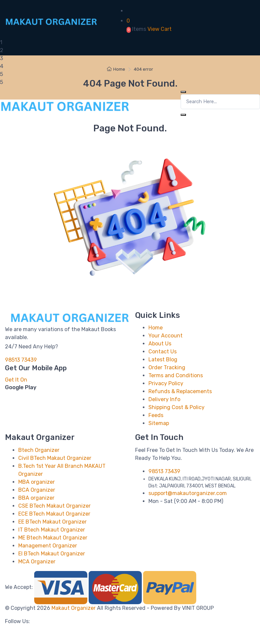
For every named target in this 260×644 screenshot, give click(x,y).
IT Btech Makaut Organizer (52, 530)
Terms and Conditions (176, 375)
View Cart (160, 29)
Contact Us (163, 352)
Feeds (156, 415)
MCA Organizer (37, 562)
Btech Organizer (39, 450)
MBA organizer (37, 482)
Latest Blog (163, 359)
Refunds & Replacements (180, 391)
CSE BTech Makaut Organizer (54, 506)
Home (116, 69)
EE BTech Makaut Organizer (52, 522)
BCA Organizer (37, 490)
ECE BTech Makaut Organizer (54, 514)
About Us (160, 344)
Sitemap (159, 423)
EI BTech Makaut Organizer (52, 554)
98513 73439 (21, 360)
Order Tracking (167, 367)
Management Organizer (48, 546)
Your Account (166, 336)
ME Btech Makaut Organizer (53, 538)
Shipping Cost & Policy (176, 407)
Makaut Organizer (74, 608)
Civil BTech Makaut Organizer (55, 458)
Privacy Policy (166, 383)
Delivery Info (164, 399)
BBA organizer (36, 498)
